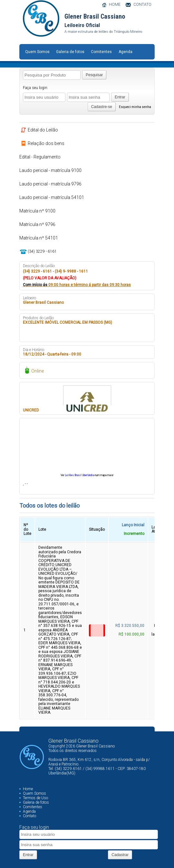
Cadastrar (120, 855)
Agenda (126, 52)
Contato (29, 816)
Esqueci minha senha (135, 107)
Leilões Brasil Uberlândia (79, 475)
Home (28, 789)
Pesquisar (94, 75)
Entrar (120, 97)
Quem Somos (37, 52)
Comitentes (101, 52)
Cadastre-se (102, 107)
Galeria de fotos (70, 52)
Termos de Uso (35, 798)
